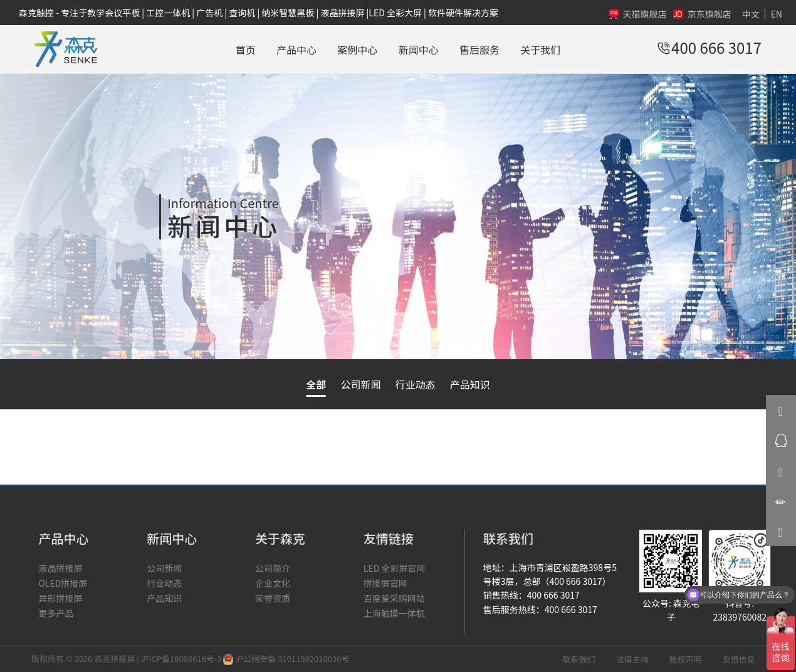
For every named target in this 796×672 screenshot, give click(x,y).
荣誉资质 (273, 598)
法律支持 (632, 659)
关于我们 (540, 50)
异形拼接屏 (60, 598)
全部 (316, 384)
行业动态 (416, 384)
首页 (246, 50)
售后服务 (479, 50)
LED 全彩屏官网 (395, 568)
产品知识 (470, 384)
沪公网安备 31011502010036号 (286, 659)
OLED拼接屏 (63, 583)
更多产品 (56, 613)
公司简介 (273, 568)
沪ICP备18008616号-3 (181, 659)
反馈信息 (739, 659)
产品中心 (296, 50)
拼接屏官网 (385, 583)
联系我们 (579, 659)
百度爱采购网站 (394, 598)
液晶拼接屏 (60, 568)
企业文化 (273, 583)
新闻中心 (419, 50)
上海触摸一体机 (394, 613)
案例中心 (357, 50)
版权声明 (686, 659)
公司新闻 (360, 384)
